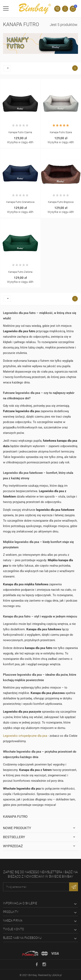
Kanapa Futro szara (61, 132)
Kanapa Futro (15, 816)
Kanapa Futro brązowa (61, 202)
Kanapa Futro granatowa (20, 202)
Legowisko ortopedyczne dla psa (25, 736)
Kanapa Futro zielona (20, 272)
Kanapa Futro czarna (20, 132)
